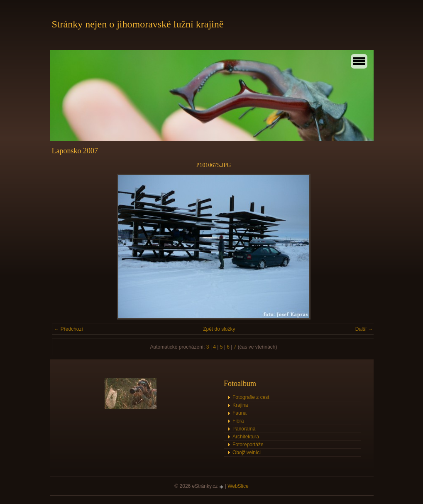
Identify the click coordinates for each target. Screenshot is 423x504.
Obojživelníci (247, 452)
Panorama (244, 429)
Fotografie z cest (251, 397)
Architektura (246, 437)
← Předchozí (69, 329)
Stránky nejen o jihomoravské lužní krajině (138, 24)
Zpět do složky (219, 329)
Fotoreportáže (248, 445)
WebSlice (238, 486)
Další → (364, 329)
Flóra (238, 421)
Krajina (240, 405)
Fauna (240, 413)
